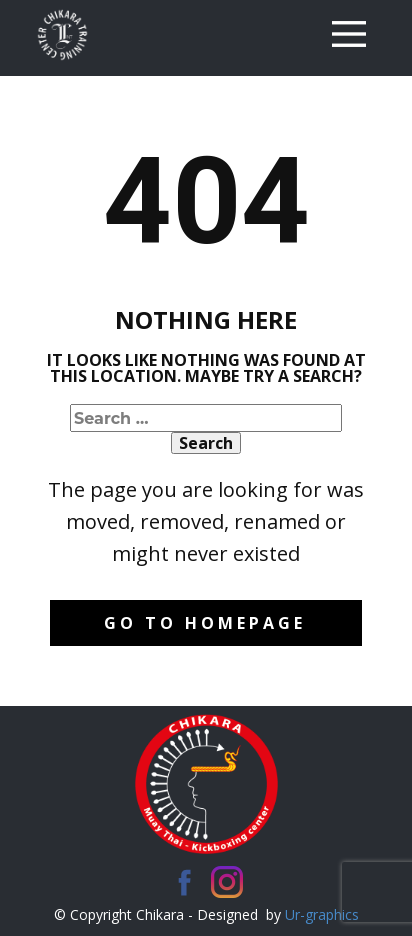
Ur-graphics (322, 914)
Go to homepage (205, 623)
